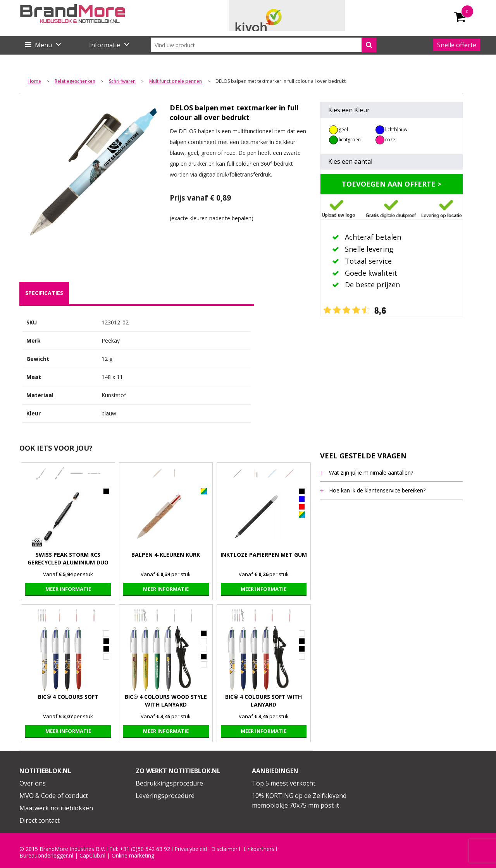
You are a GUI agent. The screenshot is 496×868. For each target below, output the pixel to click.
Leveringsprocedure (165, 796)
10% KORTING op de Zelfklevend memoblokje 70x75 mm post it (299, 801)
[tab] (44, 293)
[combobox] (264, 45)
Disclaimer (224, 849)
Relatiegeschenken (75, 81)
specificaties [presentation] (44, 293)
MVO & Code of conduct (54, 796)
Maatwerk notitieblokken (56, 808)
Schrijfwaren (122, 81)
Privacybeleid (191, 849)
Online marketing (133, 856)
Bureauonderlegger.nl (46, 856)
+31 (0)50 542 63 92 (145, 849)
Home (34, 81)
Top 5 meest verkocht (284, 783)
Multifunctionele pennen (176, 81)
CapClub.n (92, 856)
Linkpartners (259, 849)
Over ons (33, 783)
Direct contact (40, 820)
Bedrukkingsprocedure (169, 783)
